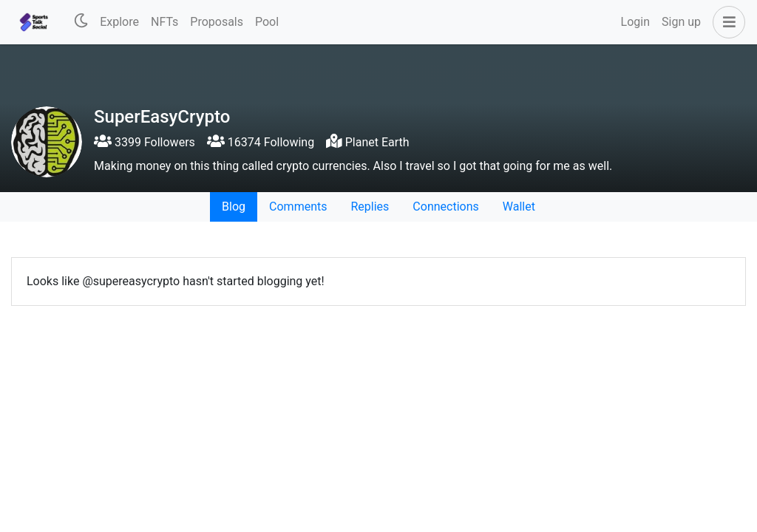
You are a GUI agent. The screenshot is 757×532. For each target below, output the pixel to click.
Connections (445, 207)
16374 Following (261, 142)
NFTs (164, 22)
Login (635, 22)
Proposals (217, 22)
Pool (267, 22)
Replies (370, 207)
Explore (119, 22)
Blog (234, 207)
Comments (298, 207)
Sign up (681, 22)
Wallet (519, 207)
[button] (726, 22)
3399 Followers (145, 142)
